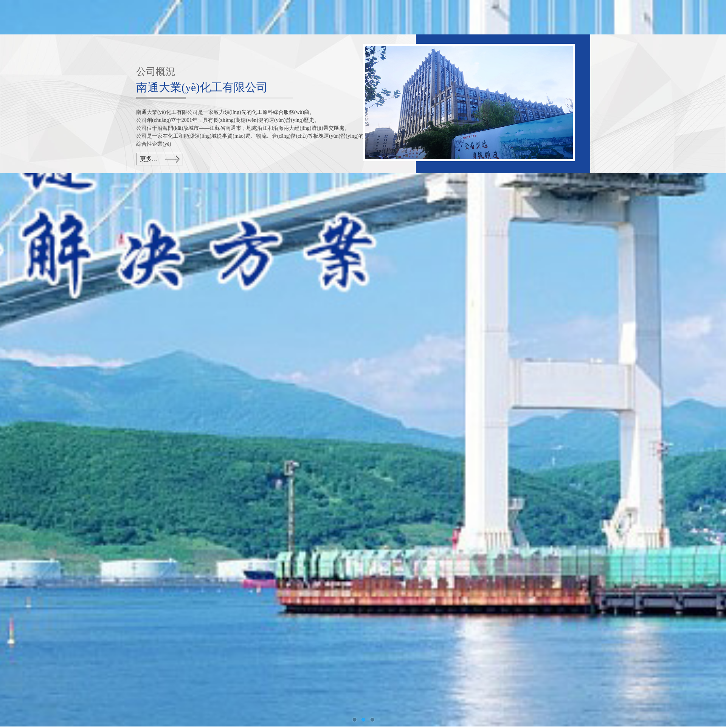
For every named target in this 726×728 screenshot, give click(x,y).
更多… (149, 159)
